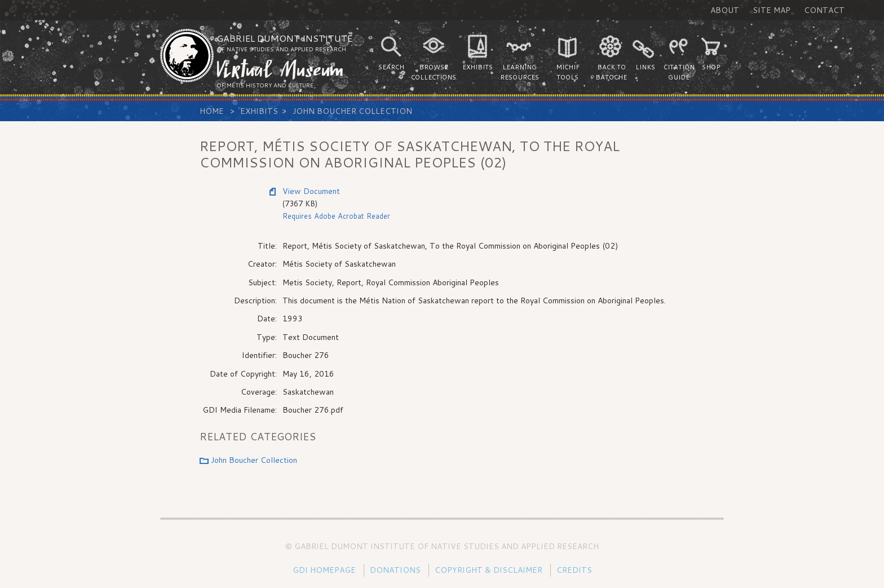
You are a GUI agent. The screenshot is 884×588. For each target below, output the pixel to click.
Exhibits (259, 111)
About (725, 10)
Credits (574, 570)
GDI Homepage (324, 570)
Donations (395, 570)
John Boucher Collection (352, 111)
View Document (311, 191)
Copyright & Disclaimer (489, 570)
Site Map (772, 10)
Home (212, 111)
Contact (824, 10)
